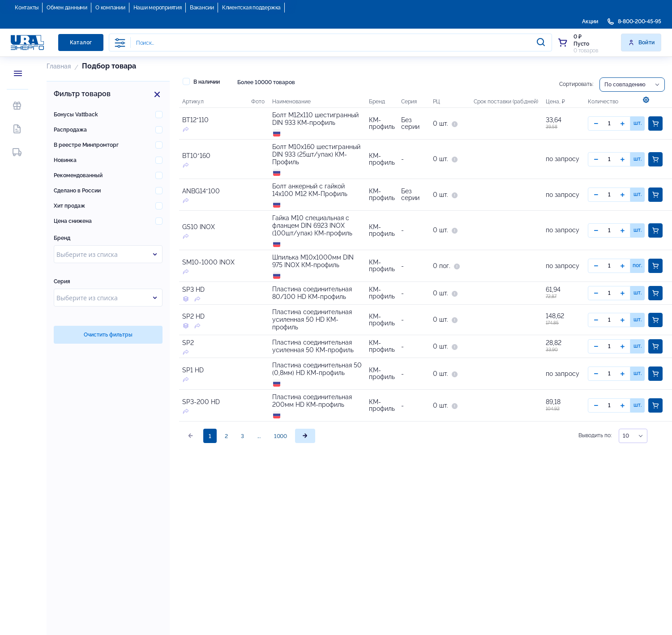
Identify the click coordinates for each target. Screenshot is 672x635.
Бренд (62, 238)
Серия (62, 281)
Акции (590, 21)
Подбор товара (109, 66)
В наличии (201, 81)
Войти (641, 43)
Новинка (65, 160)
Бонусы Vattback (76, 115)
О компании (110, 8)
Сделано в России (77, 191)
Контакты (27, 8)
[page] (305, 452)
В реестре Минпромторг (86, 145)
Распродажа (70, 130)
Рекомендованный (78, 175)
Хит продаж (69, 206)
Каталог (81, 43)
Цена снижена (73, 221)
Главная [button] (59, 66)
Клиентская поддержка (251, 8)
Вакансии (202, 8)
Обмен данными (67, 8)
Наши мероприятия (158, 8)
